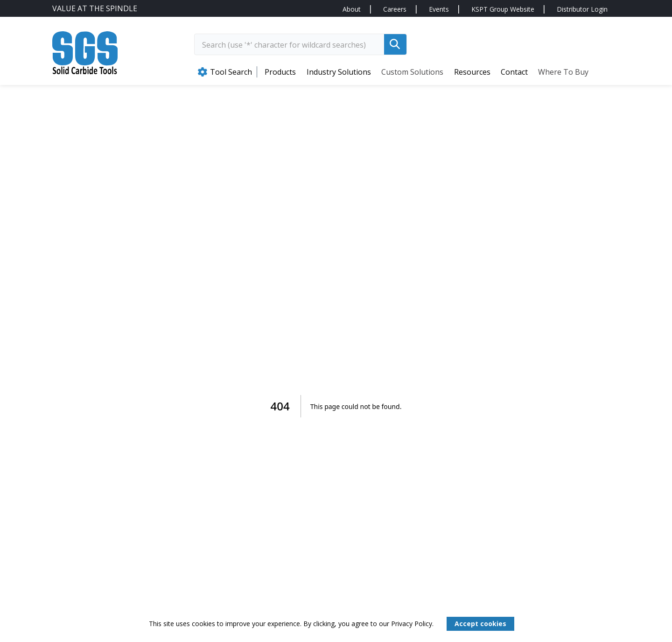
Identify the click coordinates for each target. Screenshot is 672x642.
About (352, 9)
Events (439, 9)
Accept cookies (480, 624)
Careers (395, 9)
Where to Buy (563, 72)
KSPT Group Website (503, 9)
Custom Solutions (412, 72)
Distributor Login (582, 9)
